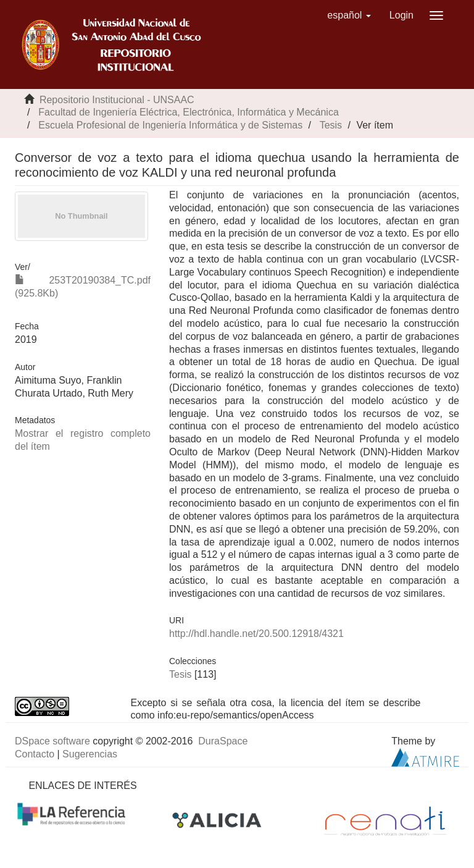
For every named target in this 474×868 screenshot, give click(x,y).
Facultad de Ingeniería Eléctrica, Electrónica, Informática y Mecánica (188, 112)
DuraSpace (223, 741)
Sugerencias (90, 754)
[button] (349, 15)
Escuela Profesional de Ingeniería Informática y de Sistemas (170, 125)
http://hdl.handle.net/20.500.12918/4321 (256, 634)
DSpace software (52, 741)
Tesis (331, 125)
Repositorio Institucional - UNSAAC (117, 100)
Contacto (35, 754)
